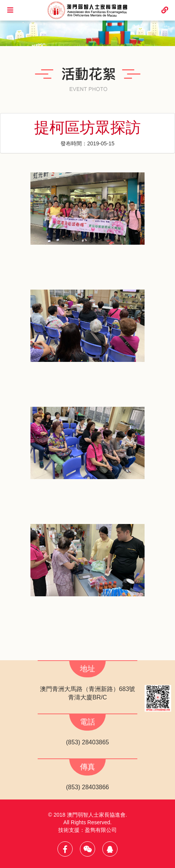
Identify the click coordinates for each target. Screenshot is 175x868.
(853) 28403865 (88, 742)
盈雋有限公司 (101, 830)
